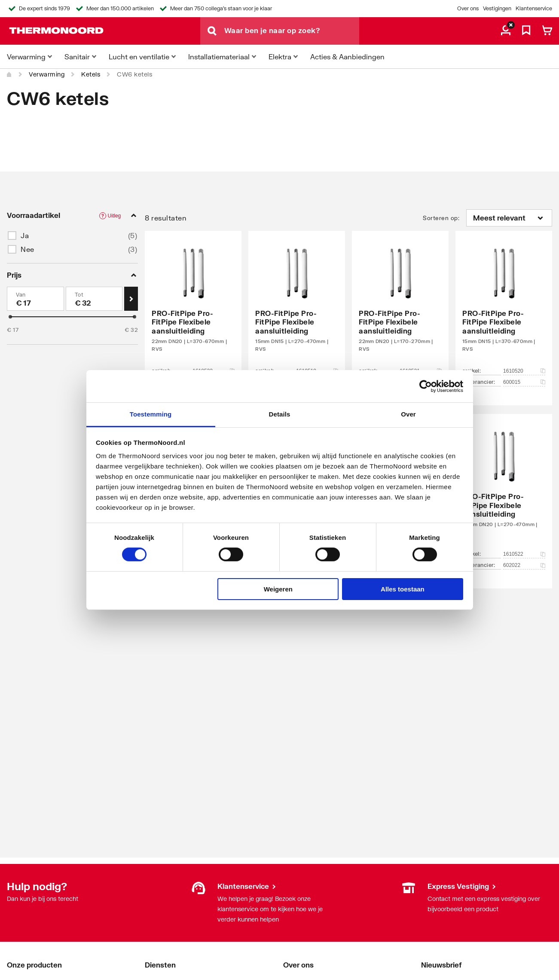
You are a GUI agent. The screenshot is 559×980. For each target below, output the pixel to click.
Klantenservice (534, 8)
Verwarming (47, 74)
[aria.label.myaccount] (506, 31)
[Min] (35, 299)
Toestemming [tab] (151, 414)
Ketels (91, 74)
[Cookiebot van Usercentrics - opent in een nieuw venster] (426, 386)
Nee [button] (27, 249)
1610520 (524, 371)
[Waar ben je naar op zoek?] (292, 31)
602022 (524, 565)
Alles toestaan (403, 589)
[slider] (10, 317)
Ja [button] (25, 235)
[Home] (9, 74)
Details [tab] (280, 414)
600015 (524, 382)
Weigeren (278, 589)
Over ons (468, 8)
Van (21, 295)
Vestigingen (497, 8)
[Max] (94, 299)
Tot (79, 295)
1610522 (524, 554)
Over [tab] (408, 414)
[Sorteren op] (509, 218)
